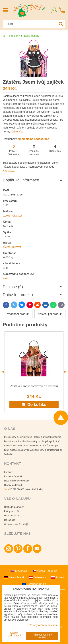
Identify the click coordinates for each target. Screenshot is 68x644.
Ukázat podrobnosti (14, 634)
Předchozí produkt (18, 314)
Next (65, 372)
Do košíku (34, 405)
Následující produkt (50, 314)
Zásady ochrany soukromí (44, 625)
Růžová (17, 247)
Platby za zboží (12, 511)
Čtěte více (17, 132)
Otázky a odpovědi (13, 485)
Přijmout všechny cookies (42, 636)
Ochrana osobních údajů (16, 524)
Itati (5, 278)
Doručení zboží (12, 516)
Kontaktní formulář (13, 476)
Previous (3, 372)
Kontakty (8, 472)
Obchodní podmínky (14, 507)
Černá (7, 247)
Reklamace (10, 520)
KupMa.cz (9, 171)
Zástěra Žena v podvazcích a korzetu (34, 386)
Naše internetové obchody (17, 481)
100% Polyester (13, 216)
